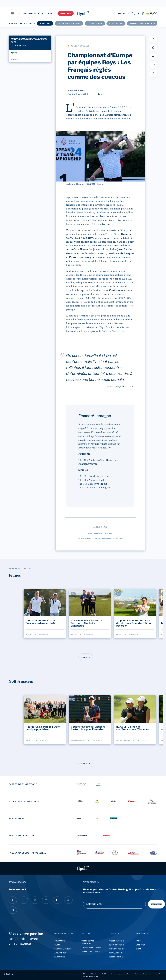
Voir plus (86, 657)
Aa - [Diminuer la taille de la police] (153, 56)
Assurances (60, 953)
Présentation (115, 941)
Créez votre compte (91, 947)
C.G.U (104, 974)
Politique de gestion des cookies (149, 974)
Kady (138, 941)
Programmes (115, 949)
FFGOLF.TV (50, 13)
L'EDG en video (116, 23)
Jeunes (29, 23)
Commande (60, 941)
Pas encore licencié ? (91, 951)
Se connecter (115, 945)
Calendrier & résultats (69, 23)
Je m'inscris (156, 904)
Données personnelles (121, 974)
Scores (14, 60)
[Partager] (153, 48)
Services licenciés (63, 949)
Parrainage (60, 957)
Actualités (45, 23)
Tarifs (57, 945)
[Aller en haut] (153, 73)
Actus (14, 53)
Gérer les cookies (91, 976)
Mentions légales (90, 974)
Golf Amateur (15, 23)
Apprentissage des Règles (142, 23)
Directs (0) (66, 13)
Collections (115, 957)
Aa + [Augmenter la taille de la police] (153, 65)
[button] (13, 13)
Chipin (139, 949)
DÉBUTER (121, 14)
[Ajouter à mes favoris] (153, 39)
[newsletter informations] (98, 882)
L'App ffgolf (142, 945)
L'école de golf (95, 23)
